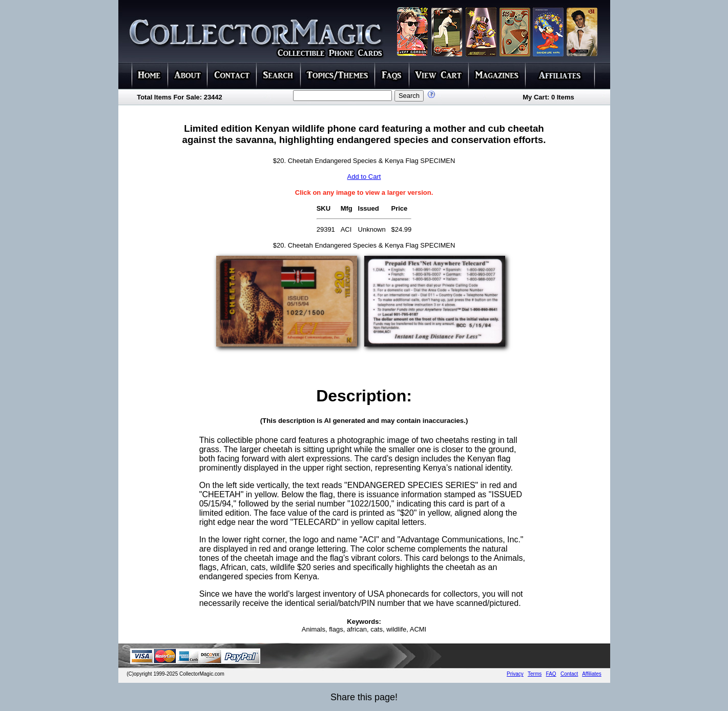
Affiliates (592, 674)
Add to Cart (364, 177)
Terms (535, 674)
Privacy (515, 674)
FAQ (551, 674)
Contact (569, 674)
